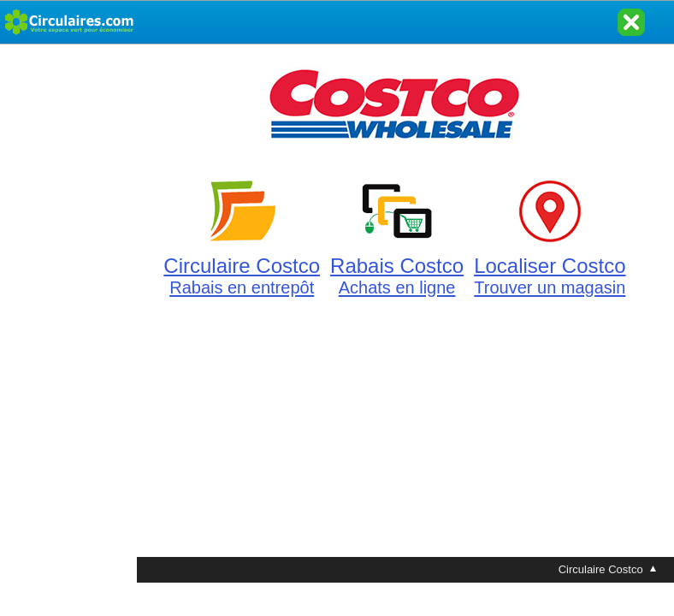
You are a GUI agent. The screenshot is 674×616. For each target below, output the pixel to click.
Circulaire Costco (242, 266)
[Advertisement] (68, 301)
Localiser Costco (550, 266)
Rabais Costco (397, 266)
